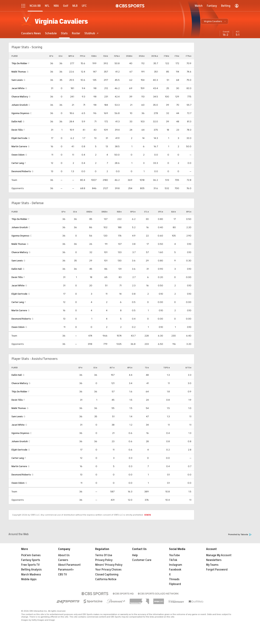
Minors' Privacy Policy (109, 565)
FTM (166, 56)
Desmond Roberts (21, 171)
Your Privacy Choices (108, 570)
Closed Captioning (107, 575)
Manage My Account (219, 555)
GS (60, 56)
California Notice (106, 579)
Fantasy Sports (31, 560)
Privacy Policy (104, 560)
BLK (174, 212)
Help (135, 555)
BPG (189, 212)
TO (147, 368)
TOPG (167, 368)
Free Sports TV (30, 565)
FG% (117, 56)
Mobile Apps (29, 579)
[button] (215, 21)
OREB (89, 212)
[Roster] (76, 33)
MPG (71, 56)
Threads (174, 579)
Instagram (176, 565)
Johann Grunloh (20, 105)
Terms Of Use (104, 555)
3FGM (129, 56)
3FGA (142, 56)
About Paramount (69, 565)
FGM (94, 56)
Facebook (175, 570)
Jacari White (18, 88)
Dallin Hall (17, 122)
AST (112, 368)
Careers (63, 560)
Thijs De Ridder (19, 63)
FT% (189, 56)
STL (146, 212)
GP (51, 56)
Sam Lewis (17, 80)
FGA (106, 56)
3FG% (155, 56)
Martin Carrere (19, 146)
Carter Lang (18, 163)
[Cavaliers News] (31, 33)
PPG (83, 56)
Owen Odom (18, 155)
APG (130, 368)
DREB (104, 212)
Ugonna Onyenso (20, 113)
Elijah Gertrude (19, 138)
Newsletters (214, 560)
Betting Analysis (31, 570)
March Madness (31, 575)
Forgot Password (217, 570)
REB (119, 212)
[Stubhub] (91, 33)
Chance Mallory (20, 97)
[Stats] (64, 33)
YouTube (174, 555)
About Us (64, 555)
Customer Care (142, 560)
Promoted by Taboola (240, 535)
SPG (161, 212)
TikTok (173, 560)
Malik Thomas (19, 72)
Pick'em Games (31, 555)
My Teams (212, 565)
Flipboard (175, 584)
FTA (177, 56)
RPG (133, 212)
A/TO (188, 368)
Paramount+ (66, 570)
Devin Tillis (17, 130)
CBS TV (63, 575)
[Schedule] (51, 33)
